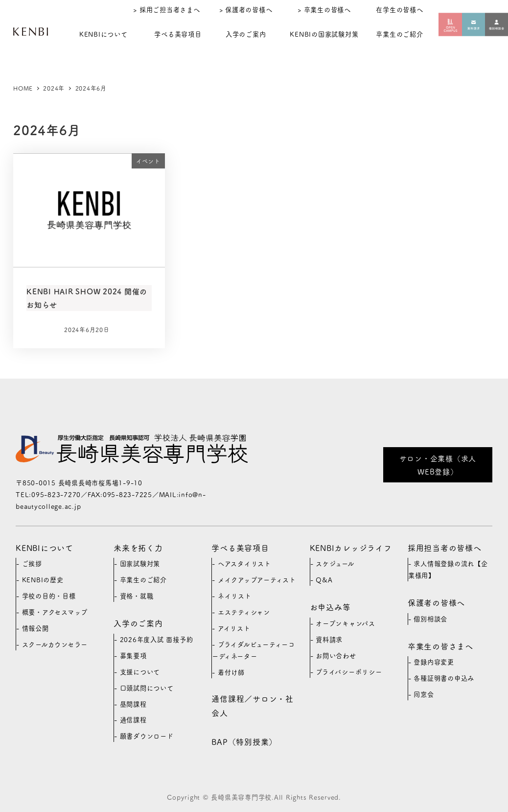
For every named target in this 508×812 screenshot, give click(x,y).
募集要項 (133, 656)
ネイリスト (235, 596)
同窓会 (424, 694)
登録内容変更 (434, 662)
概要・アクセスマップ (55, 612)
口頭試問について (147, 688)
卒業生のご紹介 (143, 580)
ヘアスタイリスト (244, 563)
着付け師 (231, 672)
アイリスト (234, 628)
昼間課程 (133, 704)
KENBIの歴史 (43, 580)
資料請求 (329, 639)
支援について (140, 672)
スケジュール (335, 563)
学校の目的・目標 (49, 596)
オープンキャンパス (346, 623)
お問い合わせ (336, 656)
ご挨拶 (32, 563)
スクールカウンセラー (55, 644)
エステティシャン (244, 612)
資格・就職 (137, 596)
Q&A (324, 580)
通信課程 (133, 720)
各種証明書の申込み (444, 678)
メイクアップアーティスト (257, 580)
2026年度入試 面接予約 (157, 639)
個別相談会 (430, 619)
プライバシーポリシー (349, 672)
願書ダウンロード (147, 736)
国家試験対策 (140, 563)
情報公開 (35, 628)
